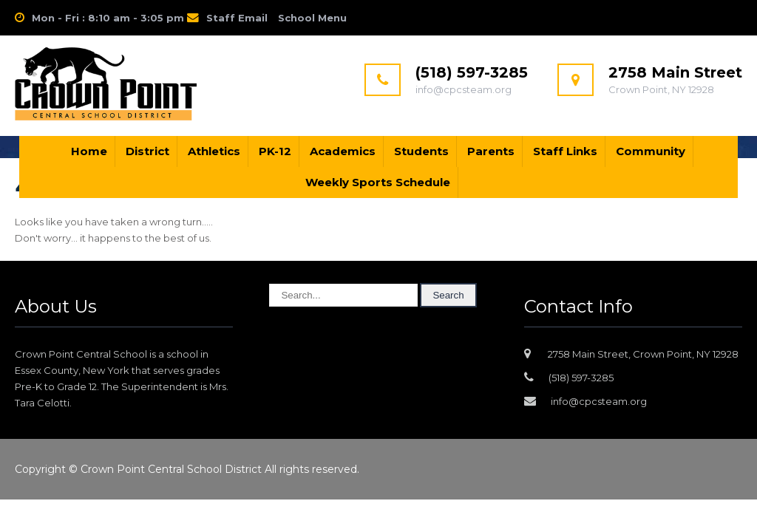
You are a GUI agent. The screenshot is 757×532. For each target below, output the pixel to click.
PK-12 (275, 151)
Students (421, 151)
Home (89, 151)
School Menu (312, 18)
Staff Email (237, 18)
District (147, 151)
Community (651, 151)
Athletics (214, 151)
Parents (491, 151)
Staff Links (565, 151)
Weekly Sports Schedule (378, 182)
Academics (343, 151)
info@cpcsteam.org (599, 401)
